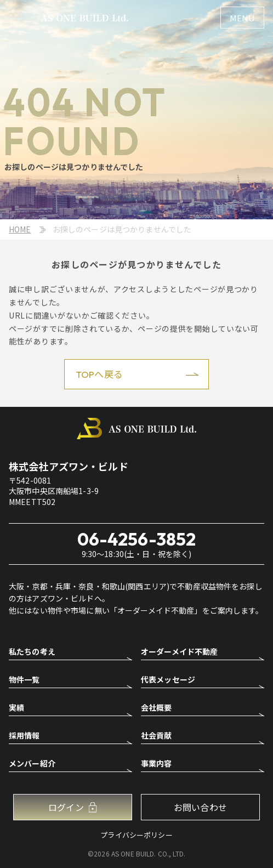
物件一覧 (24, 680)
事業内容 (157, 764)
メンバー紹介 (32, 764)
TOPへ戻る (99, 374)
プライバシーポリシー (136, 835)
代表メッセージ (168, 680)
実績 (16, 708)
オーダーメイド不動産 (179, 652)
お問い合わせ (200, 807)
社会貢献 (157, 736)
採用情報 (24, 736)
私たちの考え (32, 652)
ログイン (66, 807)
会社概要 (157, 708)
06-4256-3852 (137, 539)
